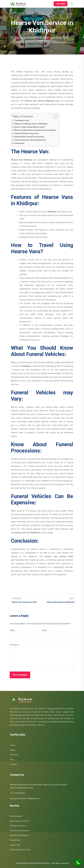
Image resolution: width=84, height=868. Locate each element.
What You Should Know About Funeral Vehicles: (35, 130)
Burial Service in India (19, 821)
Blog (12, 760)
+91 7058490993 (18, 793)
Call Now (61, 4)
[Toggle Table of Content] (54, 117)
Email (44, 630)
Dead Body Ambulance (20, 831)
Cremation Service (18, 826)
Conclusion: (20, 143)
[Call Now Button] (78, 863)
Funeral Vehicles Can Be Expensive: (30, 140)
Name (12, 630)
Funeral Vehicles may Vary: (27, 133)
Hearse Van (15, 845)
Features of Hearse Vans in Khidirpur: (31, 124)
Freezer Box (15, 840)
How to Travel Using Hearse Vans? (30, 127)
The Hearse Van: (22, 120)
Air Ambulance (16, 816)
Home (13, 745)
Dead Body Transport (19, 835)
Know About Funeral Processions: (29, 137)
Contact (13, 764)
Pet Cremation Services (20, 850)
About (13, 750)
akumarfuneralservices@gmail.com (25, 798)
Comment (15, 645)
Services (14, 755)
